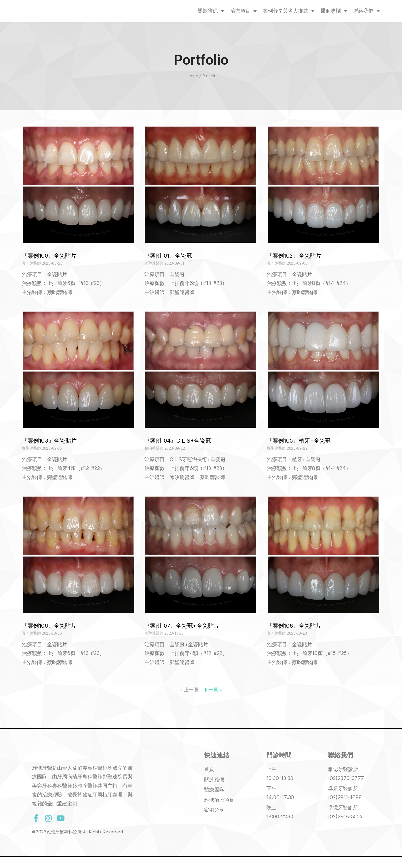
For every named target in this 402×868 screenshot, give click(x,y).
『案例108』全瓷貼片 (294, 626)
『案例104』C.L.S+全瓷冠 (178, 441)
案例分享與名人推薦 (289, 11)
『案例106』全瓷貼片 (49, 626)
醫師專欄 (334, 11)
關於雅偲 (211, 11)
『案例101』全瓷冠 (168, 256)
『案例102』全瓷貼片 (294, 256)
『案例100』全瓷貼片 (49, 256)
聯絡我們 (367, 11)
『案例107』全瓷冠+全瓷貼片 (182, 626)
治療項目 (243, 11)
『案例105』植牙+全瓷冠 (299, 441)
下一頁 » (212, 689)
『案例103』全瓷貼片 (49, 441)
